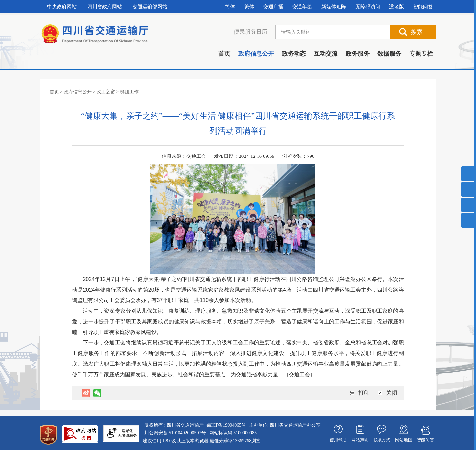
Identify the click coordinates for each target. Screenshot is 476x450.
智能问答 (423, 7)
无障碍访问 (368, 7)
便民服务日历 (251, 32)
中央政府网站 (62, 7)
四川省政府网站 (105, 7)
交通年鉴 (302, 7)
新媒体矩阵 (334, 7)
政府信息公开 (256, 54)
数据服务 (389, 54)
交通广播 (273, 7)
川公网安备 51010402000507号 (175, 433)
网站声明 (360, 440)
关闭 (392, 393)
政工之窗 (106, 92)
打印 (364, 393)
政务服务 (358, 54)
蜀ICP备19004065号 (226, 425)
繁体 (249, 7)
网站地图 (404, 440)
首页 (224, 54)
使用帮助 (338, 440)
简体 (230, 7)
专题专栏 (421, 54)
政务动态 (294, 54)
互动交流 (326, 54)
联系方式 (382, 440)
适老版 (397, 7)
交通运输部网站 (150, 7)
